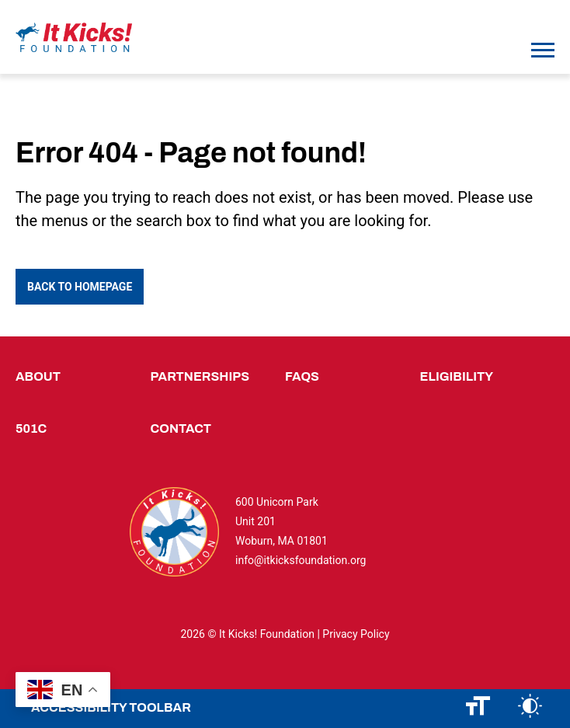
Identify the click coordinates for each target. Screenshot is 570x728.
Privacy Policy (356, 634)
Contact (181, 428)
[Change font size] (478, 708)
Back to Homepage (80, 287)
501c (31, 428)
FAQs (302, 376)
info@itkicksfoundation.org (301, 560)
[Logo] (74, 38)
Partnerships (200, 376)
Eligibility (457, 376)
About (38, 376)
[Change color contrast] (530, 708)
